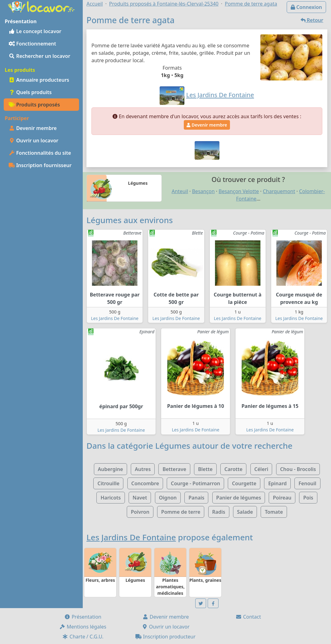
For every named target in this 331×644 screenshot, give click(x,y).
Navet (140, 498)
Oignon (168, 498)
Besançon (203, 191)
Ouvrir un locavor (33, 140)
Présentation (83, 617)
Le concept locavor (35, 31)
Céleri (261, 469)
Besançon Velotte (239, 191)
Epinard (277, 483)
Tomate (274, 512)
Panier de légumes (239, 498)
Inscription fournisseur (40, 165)
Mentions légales (83, 627)
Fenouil (307, 483)
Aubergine (110, 469)
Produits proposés (34, 105)
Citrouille (108, 483)
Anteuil (180, 191)
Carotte (233, 469)
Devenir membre (33, 128)
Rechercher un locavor (40, 56)
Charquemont (279, 191)
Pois (308, 498)
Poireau (282, 498)
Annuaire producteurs (39, 80)
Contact (248, 617)
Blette (205, 469)
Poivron (140, 512)
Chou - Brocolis (298, 469)
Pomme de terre (181, 512)
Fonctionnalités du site (40, 153)
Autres (143, 469)
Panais (196, 498)
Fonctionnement (32, 44)
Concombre (145, 483)
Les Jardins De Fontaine (115, 318)
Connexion (306, 7)
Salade (245, 512)
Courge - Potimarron (195, 483)
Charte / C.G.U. (83, 637)
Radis (219, 512)
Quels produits (30, 92)
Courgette (244, 483)
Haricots (110, 498)
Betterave (174, 469)
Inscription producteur (165, 637)
